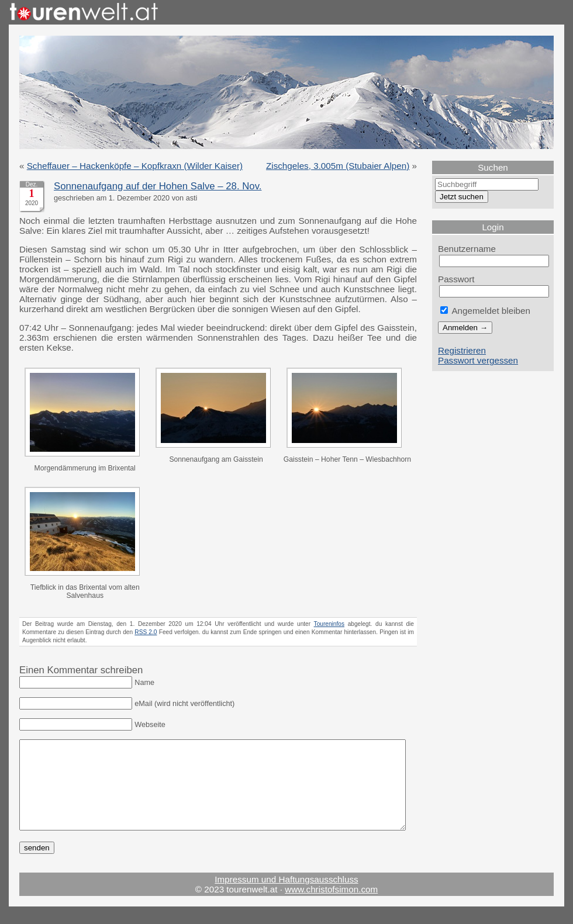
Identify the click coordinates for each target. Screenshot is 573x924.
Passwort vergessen (478, 360)
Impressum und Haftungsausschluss (286, 897)
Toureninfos (329, 624)
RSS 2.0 (146, 632)
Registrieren (462, 350)
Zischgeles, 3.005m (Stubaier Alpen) (338, 166)
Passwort (456, 279)
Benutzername (467, 249)
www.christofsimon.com (331, 907)
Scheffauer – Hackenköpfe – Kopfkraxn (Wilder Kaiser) (135, 166)
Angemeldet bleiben (485, 311)
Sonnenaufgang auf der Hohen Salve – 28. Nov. (158, 186)
